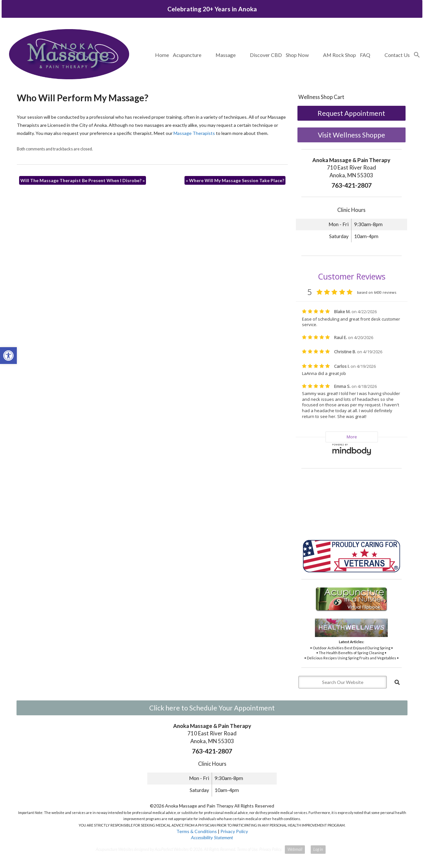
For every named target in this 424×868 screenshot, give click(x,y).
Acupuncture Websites (115, 849)
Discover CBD (266, 55)
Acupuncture (187, 55)
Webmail (295, 849)
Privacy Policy (234, 831)
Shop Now (297, 55)
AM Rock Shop (340, 55)
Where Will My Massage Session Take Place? (235, 180)
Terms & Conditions (197, 831)
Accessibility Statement (212, 837)
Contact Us (397, 55)
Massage (226, 55)
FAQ (365, 55)
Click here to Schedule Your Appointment (212, 708)
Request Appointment (351, 113)
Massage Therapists (194, 133)
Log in (318, 849)
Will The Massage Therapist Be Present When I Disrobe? (83, 180)
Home (162, 55)
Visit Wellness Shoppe (351, 135)
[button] (417, 55)
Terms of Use (247, 849)
